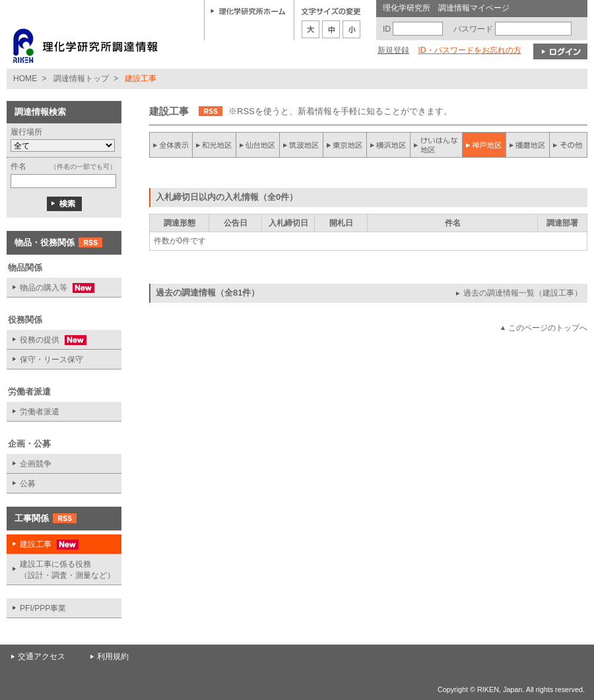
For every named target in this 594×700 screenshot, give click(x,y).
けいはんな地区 (436, 145)
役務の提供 (47, 340)
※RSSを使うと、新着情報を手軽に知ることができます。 (340, 111)
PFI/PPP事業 (43, 608)
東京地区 (345, 145)
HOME (25, 79)
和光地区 (214, 145)
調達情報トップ (81, 79)
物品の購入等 (50, 288)
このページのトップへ (548, 328)
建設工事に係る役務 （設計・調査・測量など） (67, 570)
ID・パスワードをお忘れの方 (469, 50)
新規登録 (393, 50)
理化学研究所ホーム (248, 11)
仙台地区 (258, 145)
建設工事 (43, 545)
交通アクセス (42, 656)
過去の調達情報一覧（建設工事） (523, 293)
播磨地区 (527, 145)
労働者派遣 (40, 412)
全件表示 (171, 145)
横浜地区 (389, 145)
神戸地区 (484, 145)
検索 (64, 204)
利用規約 (113, 656)
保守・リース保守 (51, 360)
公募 (28, 484)
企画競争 (36, 464)
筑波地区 (302, 145)
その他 (568, 145)
